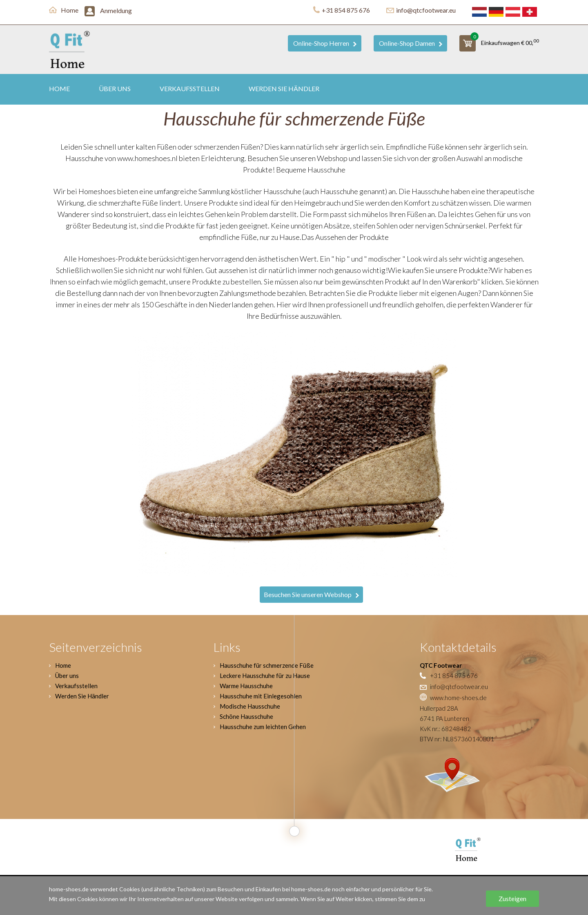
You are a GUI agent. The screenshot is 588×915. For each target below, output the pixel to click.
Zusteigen (512, 898)
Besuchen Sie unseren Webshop (311, 594)
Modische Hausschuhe (250, 706)
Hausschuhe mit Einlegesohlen (261, 696)
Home (64, 10)
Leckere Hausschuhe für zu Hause (265, 676)
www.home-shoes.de (453, 698)
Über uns (115, 88)
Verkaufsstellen (190, 88)
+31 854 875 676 (342, 10)
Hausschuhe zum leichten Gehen (263, 727)
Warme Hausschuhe (246, 686)
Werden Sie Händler (284, 88)
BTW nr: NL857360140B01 (457, 739)
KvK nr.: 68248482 (445, 729)
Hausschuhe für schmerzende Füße (267, 665)
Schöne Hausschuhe (246, 716)
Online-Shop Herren (325, 43)
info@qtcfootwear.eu (421, 10)
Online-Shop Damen (411, 43)
